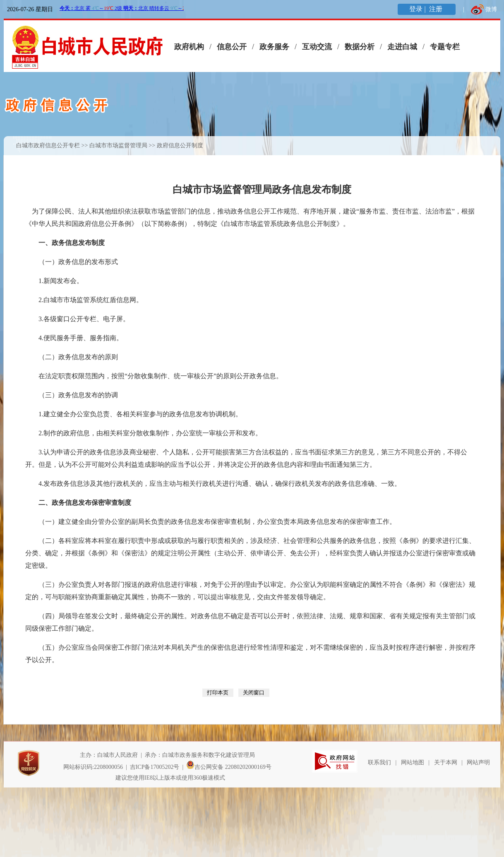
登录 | (418, 9)
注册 (437, 9)
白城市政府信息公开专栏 (48, 145)
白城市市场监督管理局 (118, 145)
